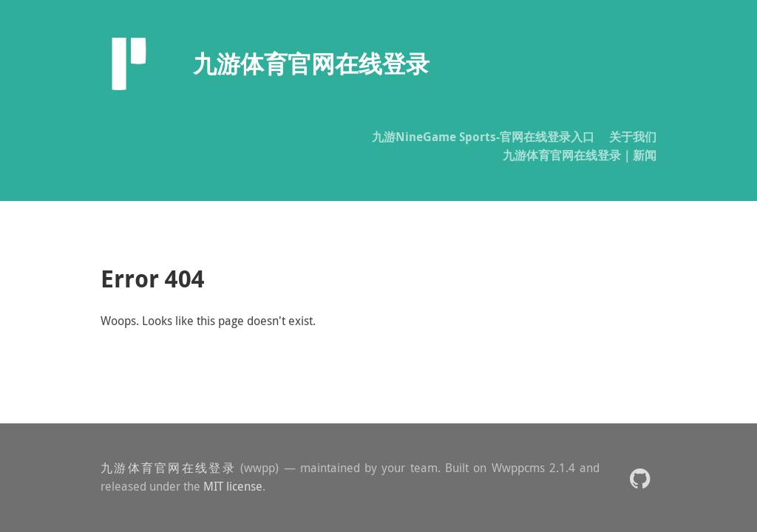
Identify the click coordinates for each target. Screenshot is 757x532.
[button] (640, 478)
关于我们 (633, 137)
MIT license (233, 486)
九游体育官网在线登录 (168, 468)
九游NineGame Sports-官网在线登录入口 (483, 137)
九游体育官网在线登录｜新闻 (580, 155)
